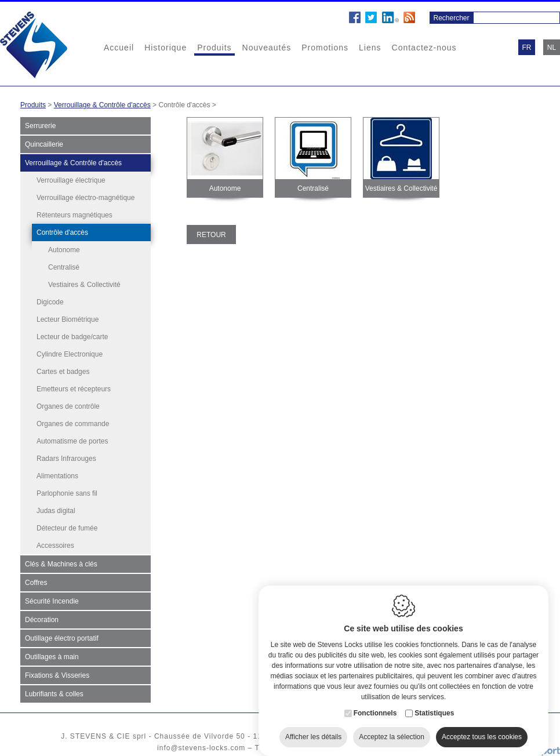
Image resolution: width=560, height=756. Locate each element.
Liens (370, 48)
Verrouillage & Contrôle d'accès (102, 105)
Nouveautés (267, 48)
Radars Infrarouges (66, 459)
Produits (214, 48)
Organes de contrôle (68, 406)
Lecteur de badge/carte (72, 337)
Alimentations (57, 476)
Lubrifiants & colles (54, 694)
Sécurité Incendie (52, 601)
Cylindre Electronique (70, 354)
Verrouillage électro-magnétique (86, 198)
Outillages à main (52, 657)
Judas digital (56, 511)
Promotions (325, 48)
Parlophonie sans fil (67, 493)
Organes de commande (73, 424)
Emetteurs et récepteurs (74, 389)
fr (527, 48)
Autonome (64, 250)
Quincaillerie (44, 144)
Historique (166, 48)
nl (552, 48)
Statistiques (434, 702)
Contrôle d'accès (62, 232)
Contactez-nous (424, 48)
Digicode (50, 302)
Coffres (36, 583)
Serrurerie (40, 126)
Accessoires (55, 546)
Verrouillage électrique (71, 180)
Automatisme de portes (72, 441)
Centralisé (64, 267)
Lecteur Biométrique (68, 319)
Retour (211, 235)
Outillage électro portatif (62, 638)
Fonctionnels (375, 702)
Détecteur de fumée (67, 528)
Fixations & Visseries (57, 675)
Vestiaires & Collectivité (84, 285)
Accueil (119, 48)
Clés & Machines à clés (61, 564)
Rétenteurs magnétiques (74, 215)
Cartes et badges (63, 372)
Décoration (42, 620)
